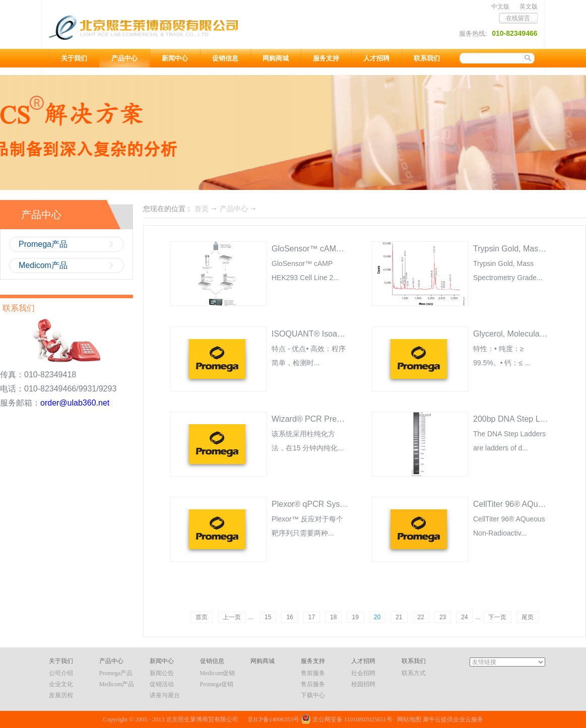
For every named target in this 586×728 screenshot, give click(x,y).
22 (421, 617)
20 (377, 617)
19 (355, 617)
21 (399, 617)
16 (289, 617)
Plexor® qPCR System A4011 (325, 504)
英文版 (529, 7)
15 (268, 617)
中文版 (500, 7)
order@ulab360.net (75, 403)
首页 (202, 617)
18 (333, 617)
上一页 (232, 617)
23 (443, 617)
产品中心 (234, 209)
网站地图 (408, 719)
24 (464, 617)
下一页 (497, 617)
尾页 (528, 617)
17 (312, 617)
